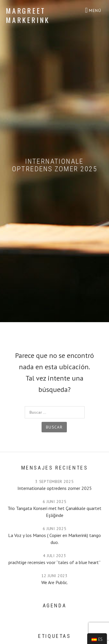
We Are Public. (55, 582)
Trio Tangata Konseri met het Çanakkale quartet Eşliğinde (54, 512)
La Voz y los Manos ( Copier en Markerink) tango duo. (54, 539)
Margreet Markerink (28, 15)
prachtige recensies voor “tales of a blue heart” (54, 562)
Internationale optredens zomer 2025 (55, 488)
